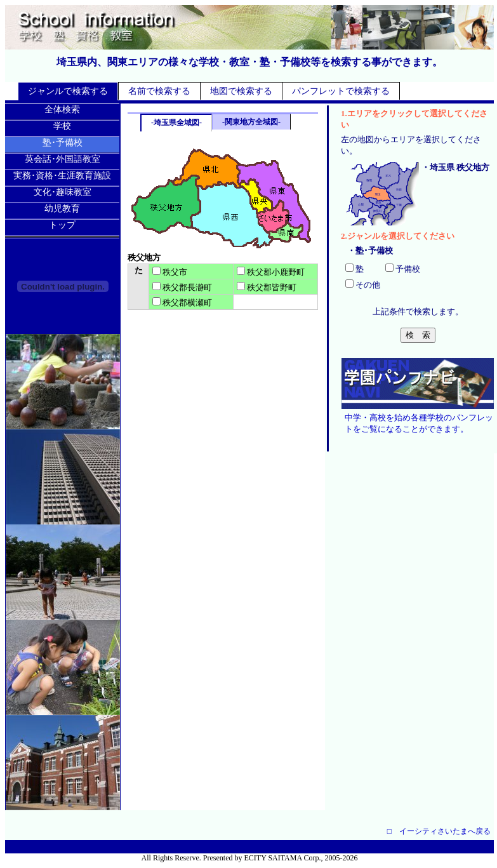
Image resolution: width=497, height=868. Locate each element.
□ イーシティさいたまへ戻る (439, 831)
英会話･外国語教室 (63, 159)
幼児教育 (62, 209)
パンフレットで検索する (341, 91)
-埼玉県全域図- (176, 123)
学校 (62, 126)
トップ (62, 225)
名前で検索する (159, 91)
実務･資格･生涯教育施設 (62, 176)
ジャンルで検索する (68, 91)
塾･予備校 (63, 143)
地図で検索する (241, 91)
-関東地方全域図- (251, 122)
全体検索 (62, 110)
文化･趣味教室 (63, 192)
